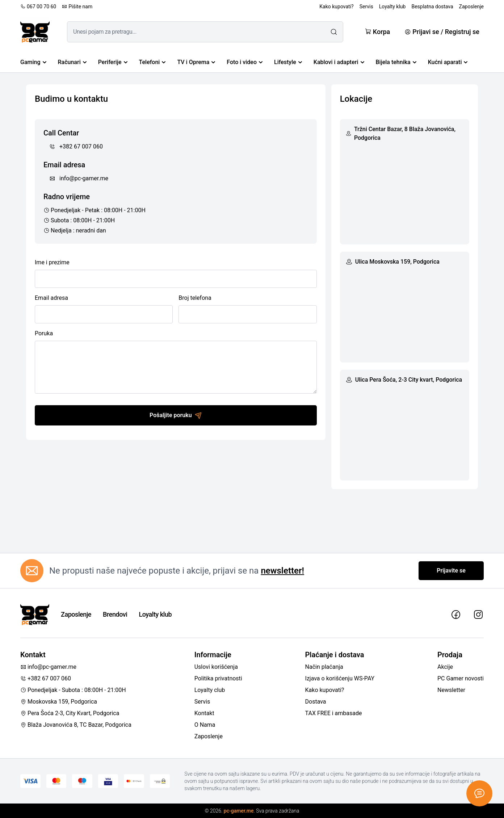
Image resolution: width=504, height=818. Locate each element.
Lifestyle (288, 62)
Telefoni (152, 62)
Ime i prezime (52, 262)
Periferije (113, 62)
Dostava (316, 702)
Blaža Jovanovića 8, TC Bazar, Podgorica (76, 725)
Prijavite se (451, 570)
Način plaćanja (324, 667)
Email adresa (51, 298)
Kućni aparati (448, 62)
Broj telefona (195, 298)
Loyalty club (210, 690)
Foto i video (245, 62)
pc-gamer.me (239, 811)
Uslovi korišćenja (216, 667)
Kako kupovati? (336, 7)
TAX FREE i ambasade (334, 713)
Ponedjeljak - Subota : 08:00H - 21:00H (73, 690)
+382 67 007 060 (76, 146)
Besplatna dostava (432, 7)
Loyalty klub (392, 7)
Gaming (33, 62)
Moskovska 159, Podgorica (59, 702)
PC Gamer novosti (461, 678)
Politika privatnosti (218, 678)
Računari (72, 62)
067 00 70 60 (38, 7)
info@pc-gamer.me (79, 178)
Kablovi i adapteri (339, 62)
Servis (366, 7)
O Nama (205, 725)
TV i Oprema (196, 62)
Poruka (44, 333)
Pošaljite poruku (176, 415)
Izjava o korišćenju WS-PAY (340, 678)
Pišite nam (77, 7)
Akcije (445, 667)
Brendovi (115, 614)
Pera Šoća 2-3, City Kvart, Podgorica (70, 713)
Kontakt (204, 713)
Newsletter (451, 690)
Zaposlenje (471, 7)
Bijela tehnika (396, 62)
